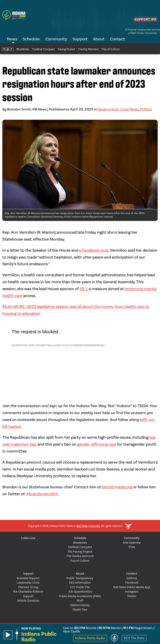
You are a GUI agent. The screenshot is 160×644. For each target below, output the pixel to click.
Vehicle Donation (28, 601)
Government (108, 109)
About (99, 39)
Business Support (28, 578)
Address (132, 578)
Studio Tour (80, 610)
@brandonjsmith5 (42, 494)
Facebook (132, 583)
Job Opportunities (80, 592)
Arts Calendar (132, 543)
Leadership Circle (28, 583)
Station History (80, 605)
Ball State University (88, 526)
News (12, 39)
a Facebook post (94, 250)
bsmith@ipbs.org (117, 487)
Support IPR (144, 21)
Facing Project (67, 49)
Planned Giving (28, 587)
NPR (8, 49)
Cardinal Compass (44, 49)
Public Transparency (80, 578)
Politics (146, 109)
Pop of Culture (111, 49)
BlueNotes (23, 49)
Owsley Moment (88, 49)
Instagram (132, 592)
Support (80, 39)
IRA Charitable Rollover (28, 592)
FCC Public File (80, 587)
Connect (132, 574)
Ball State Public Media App (132, 587)
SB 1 (83, 289)
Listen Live (28, 538)
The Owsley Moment (80, 556)
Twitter (132, 596)
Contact (117, 39)
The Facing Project (80, 552)
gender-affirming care (97, 444)
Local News (129, 109)
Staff (80, 601)
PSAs (132, 547)
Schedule (31, 39)
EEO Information (80, 583)
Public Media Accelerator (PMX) (80, 596)
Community (56, 39)
